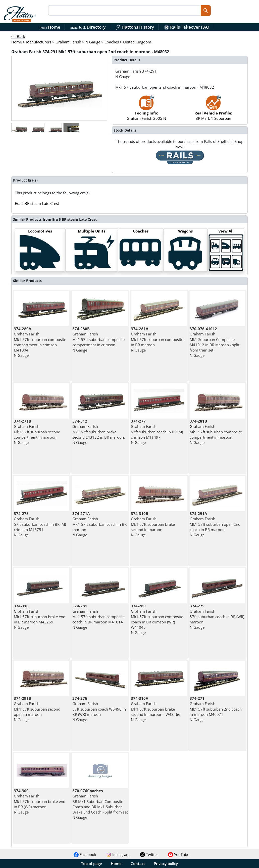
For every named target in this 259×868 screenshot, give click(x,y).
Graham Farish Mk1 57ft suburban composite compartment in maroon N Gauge (216, 432)
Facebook (85, 854)
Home (50, 27)
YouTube (179, 854)
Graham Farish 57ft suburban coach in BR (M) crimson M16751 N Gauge (40, 524)
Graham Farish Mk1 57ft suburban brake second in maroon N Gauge (153, 524)
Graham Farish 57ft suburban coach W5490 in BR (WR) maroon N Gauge (99, 709)
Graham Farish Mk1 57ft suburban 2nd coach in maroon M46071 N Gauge (216, 709)
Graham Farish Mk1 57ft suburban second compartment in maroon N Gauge (37, 432)
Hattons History (135, 27)
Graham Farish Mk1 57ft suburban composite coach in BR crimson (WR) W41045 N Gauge (157, 619)
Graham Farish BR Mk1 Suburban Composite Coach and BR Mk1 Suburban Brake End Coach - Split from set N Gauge (100, 804)
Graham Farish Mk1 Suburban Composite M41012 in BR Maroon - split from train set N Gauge (215, 342)
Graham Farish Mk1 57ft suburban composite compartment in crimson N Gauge (98, 339)
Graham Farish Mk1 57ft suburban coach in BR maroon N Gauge (99, 524)
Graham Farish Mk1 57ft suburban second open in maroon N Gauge (37, 709)
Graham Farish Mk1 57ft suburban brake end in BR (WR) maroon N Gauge (40, 801)
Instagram (118, 854)
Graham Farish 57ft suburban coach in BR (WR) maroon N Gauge (217, 617)
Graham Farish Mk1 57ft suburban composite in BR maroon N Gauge (157, 339)
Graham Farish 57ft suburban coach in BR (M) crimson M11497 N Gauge (157, 432)
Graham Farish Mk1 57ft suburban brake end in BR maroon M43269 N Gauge (40, 617)
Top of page (92, 863)
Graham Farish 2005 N (146, 110)
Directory (88, 27)
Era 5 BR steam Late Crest (37, 203)
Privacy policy (166, 863)
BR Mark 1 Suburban (213, 110)
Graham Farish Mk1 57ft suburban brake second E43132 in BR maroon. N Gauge (99, 432)
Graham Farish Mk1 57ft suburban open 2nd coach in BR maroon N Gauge (215, 524)
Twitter (149, 854)
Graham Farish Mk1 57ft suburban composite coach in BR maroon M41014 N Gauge (98, 617)
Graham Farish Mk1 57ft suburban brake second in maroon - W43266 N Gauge (156, 709)
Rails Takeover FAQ (187, 27)
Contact (138, 863)
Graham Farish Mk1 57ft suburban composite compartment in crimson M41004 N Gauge (40, 342)
